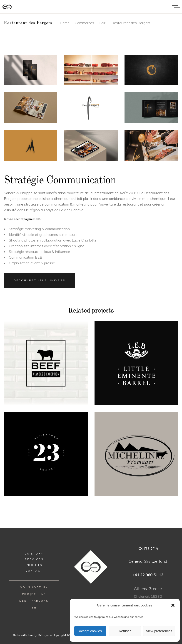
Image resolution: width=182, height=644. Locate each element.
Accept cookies (90, 631)
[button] (173, 605)
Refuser (125, 631)
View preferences (159, 631)
